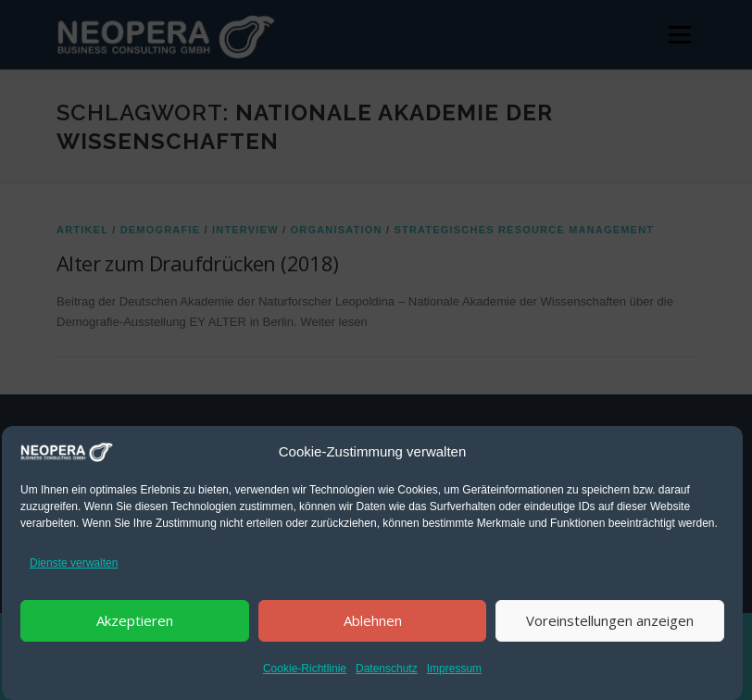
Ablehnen (373, 620)
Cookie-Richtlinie (305, 669)
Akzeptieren (135, 620)
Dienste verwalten (74, 563)
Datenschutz (387, 669)
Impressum (454, 669)
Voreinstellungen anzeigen (610, 620)
